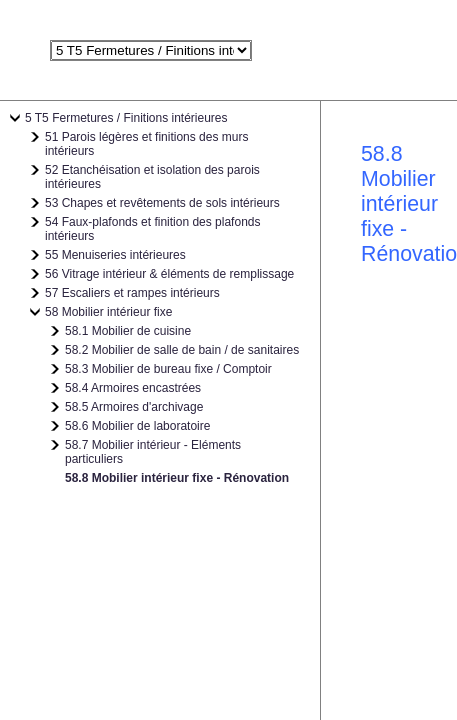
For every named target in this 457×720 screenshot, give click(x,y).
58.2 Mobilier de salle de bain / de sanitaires (182, 350)
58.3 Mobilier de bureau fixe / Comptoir (168, 369)
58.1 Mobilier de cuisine (128, 331)
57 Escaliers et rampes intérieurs (132, 293)
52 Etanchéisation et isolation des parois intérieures (152, 177)
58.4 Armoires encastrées (133, 388)
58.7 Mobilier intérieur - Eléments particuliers (153, 452)
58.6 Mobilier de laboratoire (137, 426)
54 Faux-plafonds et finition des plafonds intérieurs (152, 229)
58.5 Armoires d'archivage (134, 407)
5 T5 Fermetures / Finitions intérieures (126, 118)
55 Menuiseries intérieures (115, 255)
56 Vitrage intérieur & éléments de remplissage (169, 274)
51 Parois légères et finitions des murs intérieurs (146, 144)
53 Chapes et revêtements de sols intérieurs (162, 203)
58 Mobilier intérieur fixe (108, 312)
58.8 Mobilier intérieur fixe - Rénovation (177, 478)
